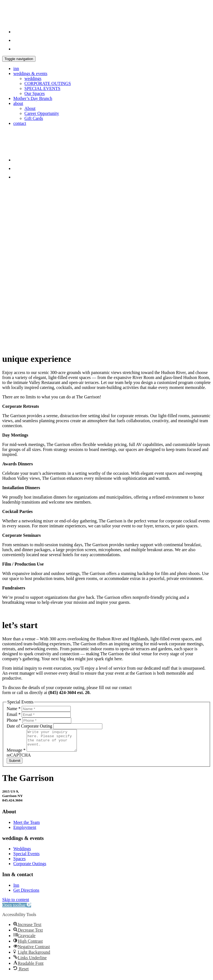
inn (16, 69)
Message (17, 754)
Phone (14, 720)
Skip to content (16, 904)
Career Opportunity (42, 113)
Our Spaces (35, 93)
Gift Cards (34, 118)
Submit (15, 765)
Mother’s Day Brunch (33, 98)
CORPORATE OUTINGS (48, 83)
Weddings (22, 853)
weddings (33, 78)
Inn (16, 889)
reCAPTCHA (19, 759)
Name (14, 709)
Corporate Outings (30, 868)
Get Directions (26, 894)
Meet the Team (26, 826)
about (18, 103)
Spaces (19, 863)
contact (20, 123)
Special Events (26, 858)
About (30, 108)
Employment (25, 831)
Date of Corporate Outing (30, 726)
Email (14, 714)
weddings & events (30, 73)
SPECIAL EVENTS (42, 88)
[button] (17, 909)
